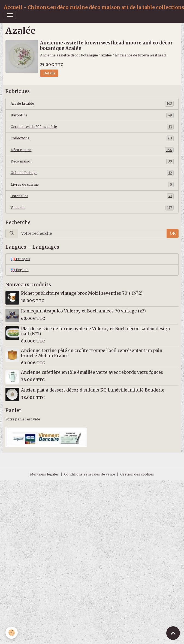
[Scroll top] (173, 633)
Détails (49, 73)
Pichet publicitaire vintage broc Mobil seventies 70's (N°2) (82, 293)
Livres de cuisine (92, 185)
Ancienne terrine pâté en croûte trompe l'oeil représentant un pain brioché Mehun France (92, 353)
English (20, 270)
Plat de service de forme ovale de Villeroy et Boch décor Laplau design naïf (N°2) (95, 331)
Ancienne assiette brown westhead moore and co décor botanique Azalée (106, 46)
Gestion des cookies (137, 474)
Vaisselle (92, 208)
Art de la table (92, 104)
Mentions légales (44, 474)
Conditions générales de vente (90, 474)
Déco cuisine (92, 150)
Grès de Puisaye (92, 173)
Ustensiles (92, 196)
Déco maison (92, 161)
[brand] (94, 7)
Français (20, 259)
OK (173, 233)
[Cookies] (12, 633)
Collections (92, 138)
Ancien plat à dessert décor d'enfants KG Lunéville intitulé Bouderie (93, 390)
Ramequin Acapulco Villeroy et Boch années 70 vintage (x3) (83, 311)
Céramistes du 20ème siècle (92, 127)
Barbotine (92, 115)
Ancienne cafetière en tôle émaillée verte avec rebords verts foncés (92, 372)
